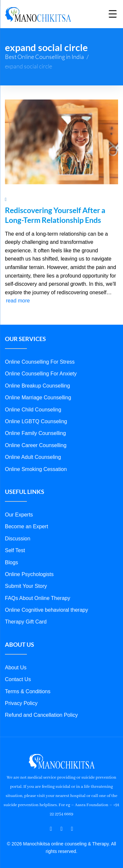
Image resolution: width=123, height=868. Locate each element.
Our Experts (19, 515)
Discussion (18, 539)
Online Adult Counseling (33, 457)
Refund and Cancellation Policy (41, 715)
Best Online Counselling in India (44, 57)
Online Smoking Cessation (36, 469)
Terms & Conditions (28, 691)
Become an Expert (27, 526)
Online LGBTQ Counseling (36, 421)
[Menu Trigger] (113, 14)
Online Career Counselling (36, 445)
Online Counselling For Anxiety (41, 374)
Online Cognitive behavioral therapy (46, 610)
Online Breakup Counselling (37, 386)
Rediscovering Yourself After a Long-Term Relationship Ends (55, 215)
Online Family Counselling (35, 433)
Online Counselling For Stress (40, 362)
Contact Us (18, 679)
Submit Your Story (26, 586)
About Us (16, 668)
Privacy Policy (21, 703)
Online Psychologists (29, 574)
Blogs (11, 562)
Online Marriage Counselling (38, 398)
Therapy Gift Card (26, 622)
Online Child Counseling (33, 410)
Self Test (15, 550)
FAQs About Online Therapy (38, 598)
